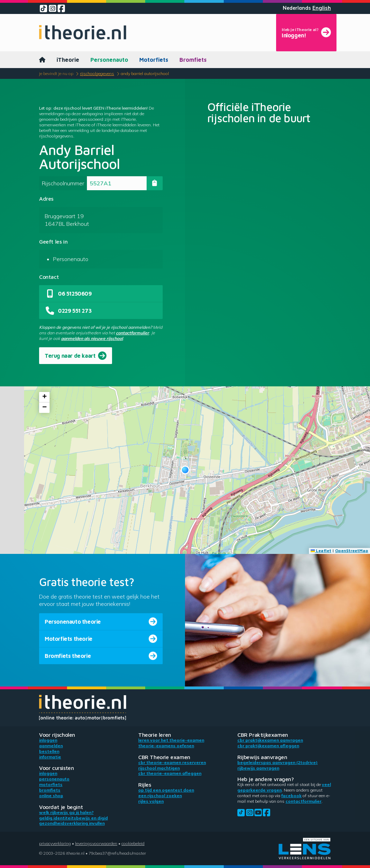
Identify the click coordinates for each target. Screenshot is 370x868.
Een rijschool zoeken (160, 796)
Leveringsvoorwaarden (96, 843)
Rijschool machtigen (159, 768)
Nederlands (297, 8)
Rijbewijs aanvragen (258, 768)
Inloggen (48, 740)
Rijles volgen (151, 801)
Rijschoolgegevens (97, 73)
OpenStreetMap (352, 551)
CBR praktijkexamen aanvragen (270, 740)
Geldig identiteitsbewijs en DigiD (73, 818)
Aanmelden (51, 746)
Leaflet (321, 551)
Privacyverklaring (55, 843)
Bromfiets (193, 60)
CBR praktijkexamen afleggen (268, 746)
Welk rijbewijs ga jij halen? (66, 812)
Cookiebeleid (133, 843)
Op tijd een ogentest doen (166, 790)
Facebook (291, 796)
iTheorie (68, 60)
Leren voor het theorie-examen (171, 740)
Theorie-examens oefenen (166, 746)
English (322, 8)
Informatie (50, 757)
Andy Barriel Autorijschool (145, 73)
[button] (185, 470)
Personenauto (109, 60)
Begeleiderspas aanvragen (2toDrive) (277, 762)
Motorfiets (154, 60)
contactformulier (132, 333)
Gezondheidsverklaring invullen (72, 823)
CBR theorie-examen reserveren (172, 762)
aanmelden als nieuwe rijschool (92, 338)
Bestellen (49, 751)
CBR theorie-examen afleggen (170, 773)
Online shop (51, 796)
